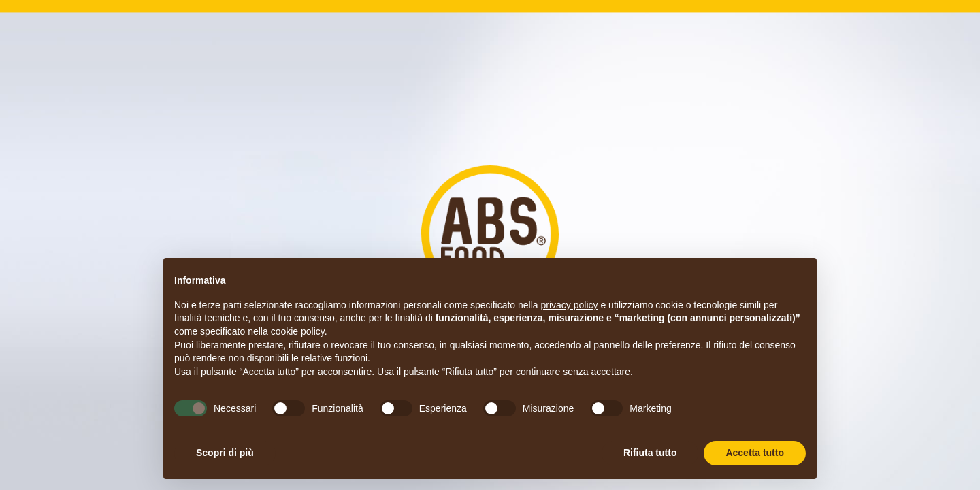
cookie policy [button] (298, 331)
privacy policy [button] (570, 305)
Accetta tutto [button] (755, 453)
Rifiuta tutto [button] (650, 453)
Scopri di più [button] (225, 453)
